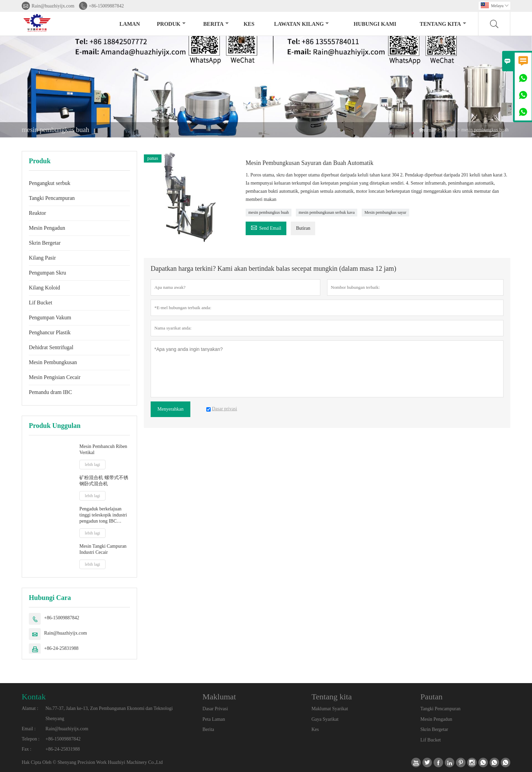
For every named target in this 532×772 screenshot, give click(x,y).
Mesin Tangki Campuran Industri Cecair (103, 549)
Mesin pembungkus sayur (385, 212)
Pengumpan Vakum (50, 317)
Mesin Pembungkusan (53, 362)
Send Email (266, 227)
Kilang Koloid (44, 288)
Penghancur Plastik (50, 332)
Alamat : (30, 708)
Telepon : (31, 739)
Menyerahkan (170, 409)
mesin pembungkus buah (269, 212)
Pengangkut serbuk (50, 183)
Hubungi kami (375, 24)
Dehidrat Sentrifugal (51, 347)
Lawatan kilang (302, 24)
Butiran (303, 228)
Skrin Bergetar (45, 243)
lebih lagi (92, 465)
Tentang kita (443, 24)
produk (171, 24)
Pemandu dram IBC (50, 392)
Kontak (34, 697)
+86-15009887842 (107, 6)
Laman (130, 24)
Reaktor (37, 213)
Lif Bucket (41, 303)
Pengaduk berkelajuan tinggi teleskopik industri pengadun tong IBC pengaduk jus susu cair (103, 515)
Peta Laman (214, 719)
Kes (315, 729)
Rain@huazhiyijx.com (53, 6)
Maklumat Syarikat (330, 709)
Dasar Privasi (215, 709)
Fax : (26, 749)
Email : (29, 729)
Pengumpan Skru (47, 273)
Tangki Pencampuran (52, 198)
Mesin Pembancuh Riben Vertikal (103, 449)
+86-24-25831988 (61, 648)
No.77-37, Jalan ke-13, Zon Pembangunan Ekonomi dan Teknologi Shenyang (109, 713)
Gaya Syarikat (325, 719)
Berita (216, 24)
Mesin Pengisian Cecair (55, 377)
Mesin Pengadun (47, 228)
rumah (430, 130)
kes (249, 24)
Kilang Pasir (42, 258)
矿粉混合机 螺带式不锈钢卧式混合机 (104, 481)
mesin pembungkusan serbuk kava (327, 212)
